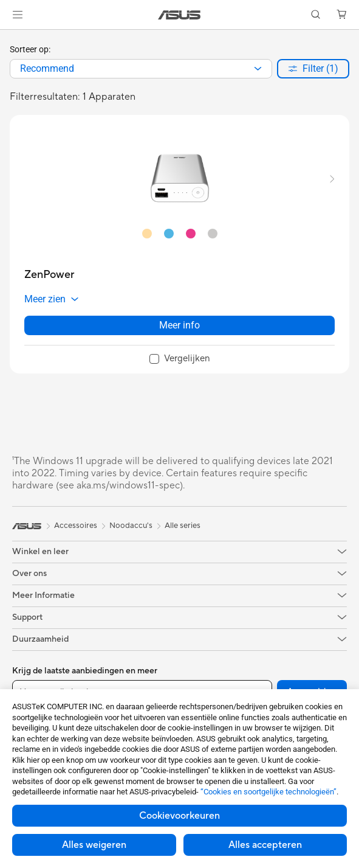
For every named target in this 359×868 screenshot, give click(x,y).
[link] (179, 15)
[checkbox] (180, 359)
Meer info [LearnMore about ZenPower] (179, 325)
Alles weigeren (94, 845)
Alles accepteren (265, 845)
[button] (18, 15)
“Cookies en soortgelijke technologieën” (268, 792)
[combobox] (141, 69)
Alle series (183, 526)
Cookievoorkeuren (179, 816)
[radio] (147, 233)
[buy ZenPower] (49, 275)
